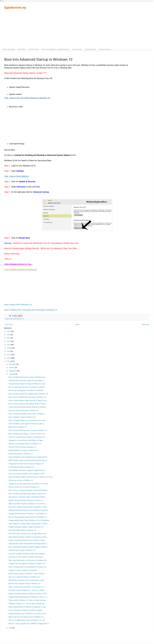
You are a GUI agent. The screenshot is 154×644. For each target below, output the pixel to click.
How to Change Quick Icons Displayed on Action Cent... (28, 567)
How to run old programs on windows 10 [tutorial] (26, 390)
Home (77, 324)
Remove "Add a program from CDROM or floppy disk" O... (29, 624)
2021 (9, 341)
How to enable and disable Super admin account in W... (28, 494)
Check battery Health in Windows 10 (21, 467)
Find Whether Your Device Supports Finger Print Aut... (27, 470)
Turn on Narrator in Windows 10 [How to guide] (25, 610)
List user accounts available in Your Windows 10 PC (27, 474)
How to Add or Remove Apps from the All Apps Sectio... (28, 400)
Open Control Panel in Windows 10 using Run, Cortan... (28, 607)
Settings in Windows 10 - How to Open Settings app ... (27, 603)
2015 (9, 361)
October (12, 367)
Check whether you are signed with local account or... (27, 424)
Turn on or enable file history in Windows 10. (24, 577)
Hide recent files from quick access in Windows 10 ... (27, 617)
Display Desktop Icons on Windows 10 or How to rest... (28, 614)
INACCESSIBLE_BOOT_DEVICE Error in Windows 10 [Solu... (31, 477)
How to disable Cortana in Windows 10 (22, 417)
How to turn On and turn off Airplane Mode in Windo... (28, 404)
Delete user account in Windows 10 (21, 480)
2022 (9, 338)
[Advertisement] (77, 32)
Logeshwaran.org (15, 7)
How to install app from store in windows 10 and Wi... (27, 387)
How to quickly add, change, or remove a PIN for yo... (27, 434)
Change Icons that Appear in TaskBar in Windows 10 (27, 564)
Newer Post (9, 324)
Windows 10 (20, 319)
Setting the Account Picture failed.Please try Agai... (26, 440)
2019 (9, 348)
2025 (9, 331)
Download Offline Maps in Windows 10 (22, 530)
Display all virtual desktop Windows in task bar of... (26, 500)
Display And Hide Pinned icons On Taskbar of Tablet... (27, 540)
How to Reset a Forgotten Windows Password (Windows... (29, 490)
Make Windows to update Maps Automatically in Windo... (29, 524)
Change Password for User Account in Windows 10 (26, 464)
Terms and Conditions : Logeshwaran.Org (55, 49)
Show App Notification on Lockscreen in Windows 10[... (28, 560)
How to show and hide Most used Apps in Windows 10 (27, 397)
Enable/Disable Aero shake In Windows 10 (23, 450)
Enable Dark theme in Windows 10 (21, 454)
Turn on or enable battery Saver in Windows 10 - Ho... (27, 620)
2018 (9, 351)
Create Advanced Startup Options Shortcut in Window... (28, 407)
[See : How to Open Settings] (16, 176)
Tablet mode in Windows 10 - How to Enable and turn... (28, 600)
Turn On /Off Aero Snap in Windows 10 (22, 447)
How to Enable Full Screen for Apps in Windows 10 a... (28, 377)
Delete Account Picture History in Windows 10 (25, 444)
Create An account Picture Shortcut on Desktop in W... (27, 437)
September (13, 371)
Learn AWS (22, 49)
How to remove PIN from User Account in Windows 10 (28, 430)
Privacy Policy (77, 49)
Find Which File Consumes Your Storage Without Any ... (28, 534)
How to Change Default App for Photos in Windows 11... (28, 517)
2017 (9, 355)
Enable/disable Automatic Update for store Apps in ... (27, 380)
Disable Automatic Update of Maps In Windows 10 (26, 527)
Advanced (13, 319)
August (12, 374)
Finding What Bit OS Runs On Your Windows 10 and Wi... (29, 510)
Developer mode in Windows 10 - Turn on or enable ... (27, 590)
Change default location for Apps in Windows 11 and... (27, 384)
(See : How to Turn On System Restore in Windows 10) (27, 98)
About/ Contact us (105, 49)
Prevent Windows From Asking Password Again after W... (28, 457)
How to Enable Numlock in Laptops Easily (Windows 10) (28, 394)
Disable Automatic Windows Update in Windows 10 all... (28, 594)
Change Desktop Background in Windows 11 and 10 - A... (28, 597)
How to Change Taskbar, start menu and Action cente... (27, 420)
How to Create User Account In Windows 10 (24, 487)
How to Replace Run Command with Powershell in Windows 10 (31, 310)
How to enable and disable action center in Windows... (27, 414)
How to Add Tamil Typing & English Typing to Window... (28, 547)
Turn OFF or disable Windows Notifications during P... (27, 554)
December (13, 364)
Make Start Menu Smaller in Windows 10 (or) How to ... (28, 504)
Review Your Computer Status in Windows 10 (24, 584)
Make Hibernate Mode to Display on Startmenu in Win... (28, 537)
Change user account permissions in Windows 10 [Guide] (28, 484)
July (11, 628)
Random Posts (33, 49)
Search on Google (9, 49)
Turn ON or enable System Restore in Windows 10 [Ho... (28, 507)
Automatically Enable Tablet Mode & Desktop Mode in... (28, 544)
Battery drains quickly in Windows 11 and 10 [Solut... (27, 574)
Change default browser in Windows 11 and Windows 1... (28, 514)
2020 (9, 345)
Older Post (146, 324)
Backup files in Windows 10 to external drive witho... (27, 580)
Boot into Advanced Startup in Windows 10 (23, 410)
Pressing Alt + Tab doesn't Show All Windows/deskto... (27, 497)
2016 (9, 358)
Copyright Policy (90, 49)
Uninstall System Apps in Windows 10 (22, 550)
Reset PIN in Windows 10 (17, 427)
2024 (9, 335)
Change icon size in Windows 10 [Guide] (23, 570)
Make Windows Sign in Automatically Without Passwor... (28, 460)
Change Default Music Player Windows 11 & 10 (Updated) (29, 520)
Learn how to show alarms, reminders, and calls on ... (27, 557)
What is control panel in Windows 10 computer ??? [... (27, 587)
